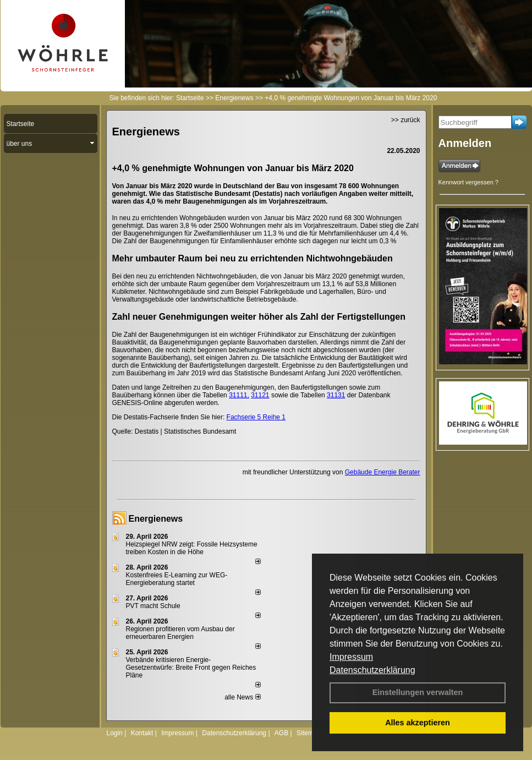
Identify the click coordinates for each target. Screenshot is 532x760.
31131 (336, 395)
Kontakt (142, 733)
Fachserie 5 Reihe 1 (256, 417)
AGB (281, 733)
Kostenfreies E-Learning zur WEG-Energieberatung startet (177, 579)
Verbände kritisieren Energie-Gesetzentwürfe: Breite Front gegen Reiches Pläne (191, 668)
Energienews (156, 519)
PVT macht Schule (153, 606)
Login (115, 733)
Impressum (351, 657)
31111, (239, 395)
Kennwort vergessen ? (468, 182)
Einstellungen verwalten (418, 692)
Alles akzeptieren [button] (418, 723)
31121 (260, 395)
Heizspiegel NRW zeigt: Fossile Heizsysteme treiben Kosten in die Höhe (192, 548)
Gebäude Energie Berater (383, 472)
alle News (242, 697)
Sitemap (309, 733)
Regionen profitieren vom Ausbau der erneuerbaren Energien (180, 633)
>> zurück (406, 120)
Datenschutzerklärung (372, 670)
